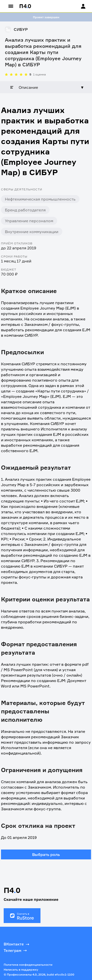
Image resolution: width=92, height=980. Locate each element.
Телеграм (16, 950)
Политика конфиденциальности (28, 965)
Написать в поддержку (21, 970)
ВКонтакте (17, 944)
